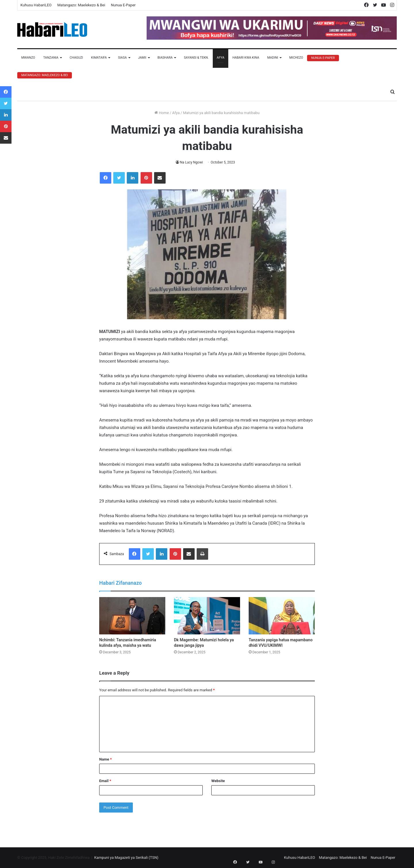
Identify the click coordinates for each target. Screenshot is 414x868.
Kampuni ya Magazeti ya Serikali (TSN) (126, 858)
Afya (221, 58)
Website (218, 781)
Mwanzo (28, 58)
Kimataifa (99, 58)
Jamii (142, 58)
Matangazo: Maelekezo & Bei (81, 5)
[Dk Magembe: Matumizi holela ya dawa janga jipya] (207, 616)
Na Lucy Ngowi (191, 162)
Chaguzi (76, 58)
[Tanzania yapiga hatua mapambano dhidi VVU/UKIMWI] (282, 616)
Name (106, 759)
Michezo (296, 58)
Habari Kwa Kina (246, 58)
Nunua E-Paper (123, 5)
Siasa (122, 58)
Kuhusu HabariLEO (36, 5)
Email (105, 781)
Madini (273, 58)
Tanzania (51, 58)
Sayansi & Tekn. (196, 58)
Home (162, 113)
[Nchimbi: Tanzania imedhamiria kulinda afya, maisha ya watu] (132, 616)
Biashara (165, 58)
